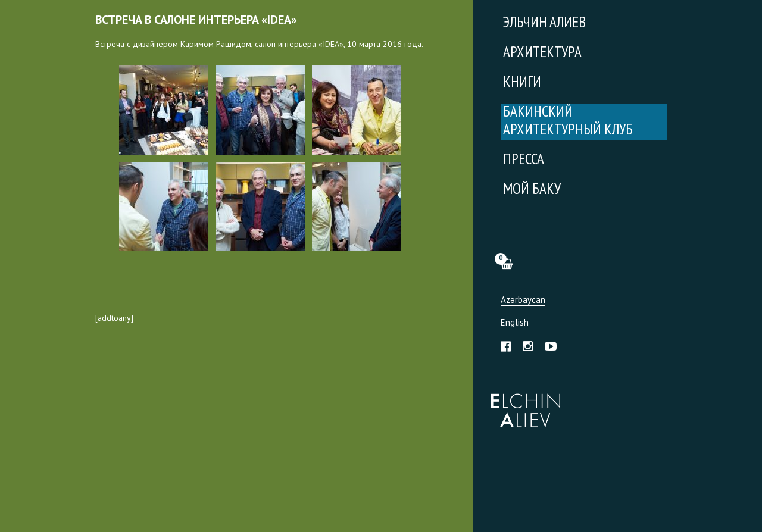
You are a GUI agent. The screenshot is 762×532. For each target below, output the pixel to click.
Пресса (524, 160)
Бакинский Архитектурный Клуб (568, 122)
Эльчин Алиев (523, 404)
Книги (522, 83)
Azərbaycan (523, 300)
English (515, 323)
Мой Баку (532, 190)
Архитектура (542, 53)
